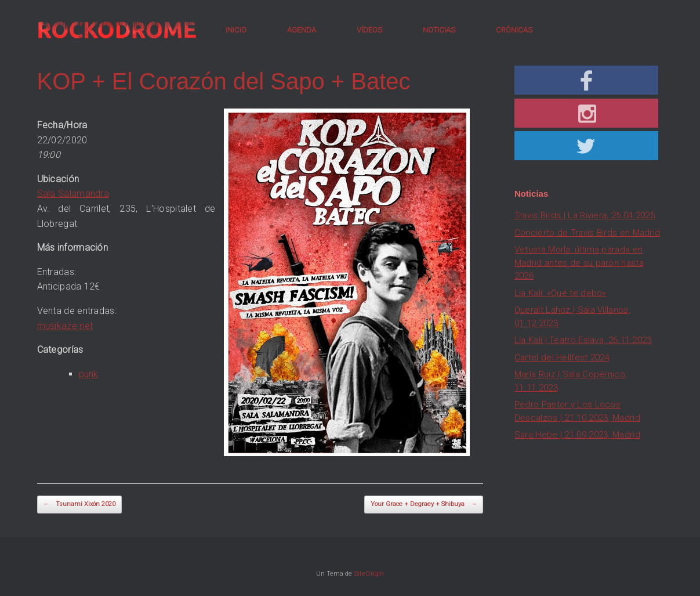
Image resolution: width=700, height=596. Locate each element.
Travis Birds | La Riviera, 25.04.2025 (585, 215)
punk (89, 374)
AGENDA (302, 30)
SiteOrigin (369, 573)
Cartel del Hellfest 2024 (562, 357)
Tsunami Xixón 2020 (79, 505)
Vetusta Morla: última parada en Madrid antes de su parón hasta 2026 (579, 263)
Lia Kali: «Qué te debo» (561, 293)
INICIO (236, 30)
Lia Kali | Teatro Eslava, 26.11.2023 (583, 340)
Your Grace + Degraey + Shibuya (424, 505)
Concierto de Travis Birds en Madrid (587, 233)
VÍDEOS (369, 30)
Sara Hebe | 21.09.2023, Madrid (577, 435)
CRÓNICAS (514, 30)
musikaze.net (65, 326)
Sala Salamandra (73, 194)
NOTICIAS (439, 30)
